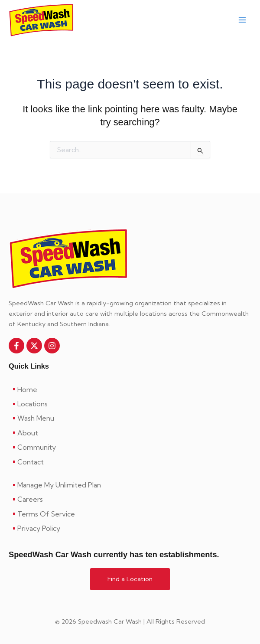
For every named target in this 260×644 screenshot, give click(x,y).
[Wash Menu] (130, 418)
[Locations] (130, 404)
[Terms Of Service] (130, 514)
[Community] (130, 447)
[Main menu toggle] (242, 20)
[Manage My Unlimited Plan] (130, 485)
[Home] (130, 389)
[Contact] (130, 462)
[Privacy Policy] (130, 528)
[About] (130, 433)
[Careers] (130, 499)
